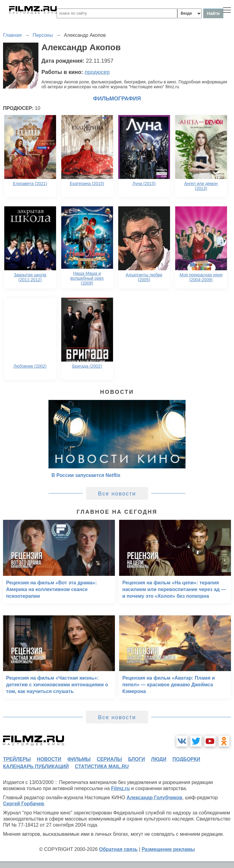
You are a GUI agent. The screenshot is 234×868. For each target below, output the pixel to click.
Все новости (117, 494)
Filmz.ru (121, 788)
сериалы (109, 759)
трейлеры (17, 759)
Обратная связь (118, 849)
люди (159, 759)
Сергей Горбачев (23, 804)
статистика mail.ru (102, 766)
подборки (186, 759)
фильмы (79, 759)
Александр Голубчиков (154, 798)
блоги (136, 759)
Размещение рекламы (168, 849)
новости (49, 759)
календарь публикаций (36, 766)
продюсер (97, 72)
